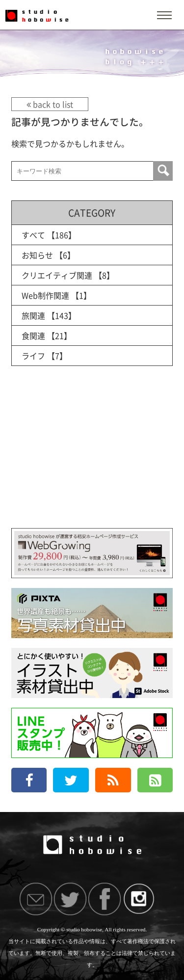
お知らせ (37, 255)
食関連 (33, 336)
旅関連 (33, 315)
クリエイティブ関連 (57, 275)
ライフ (33, 356)
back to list (50, 104)
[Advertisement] (92, 457)
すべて (33, 235)
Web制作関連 (45, 295)
